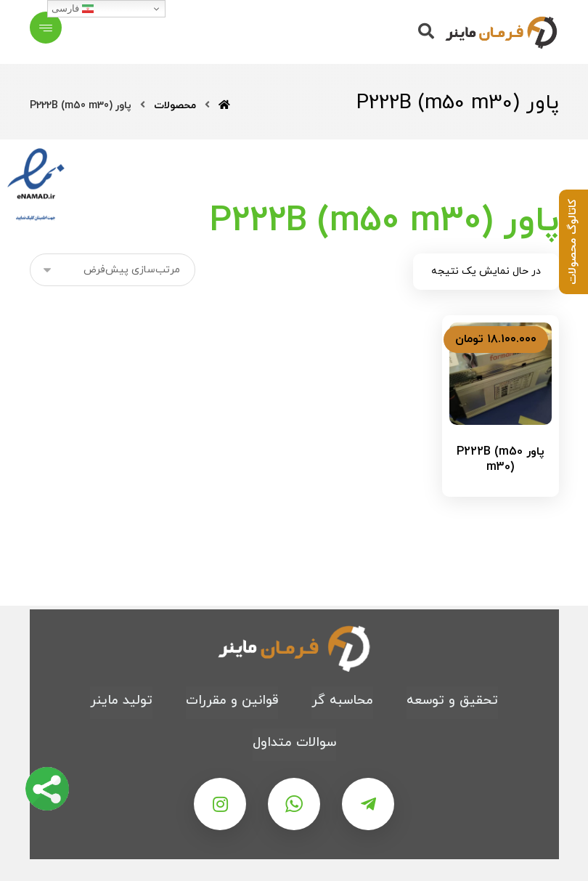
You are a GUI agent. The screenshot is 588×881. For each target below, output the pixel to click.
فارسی (73, 9)
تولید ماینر (121, 701)
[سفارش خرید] (113, 270)
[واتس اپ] (294, 804)
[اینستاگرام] (220, 804)
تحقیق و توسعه (452, 701)
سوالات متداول (294, 743)
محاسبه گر (342, 701)
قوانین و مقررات (232, 701)
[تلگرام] (368, 804)
